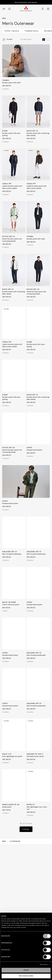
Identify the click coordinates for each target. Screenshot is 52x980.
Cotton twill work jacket (11, 605)
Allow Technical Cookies (26, 976)
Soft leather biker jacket (35, 756)
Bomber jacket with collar (11, 83)
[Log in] (43, 9)
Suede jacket (7, 807)
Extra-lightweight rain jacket (12, 756)
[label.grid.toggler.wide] (48, 39)
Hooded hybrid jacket (34, 450)
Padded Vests (32, 31)
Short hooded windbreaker (12, 554)
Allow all (26, 970)
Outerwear (15, 841)
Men (4, 841)
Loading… (26, 829)
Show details (44, 964)
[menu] (4, 9)
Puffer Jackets (12, 31)
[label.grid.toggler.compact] (44, 39)
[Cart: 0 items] (48, 9)
